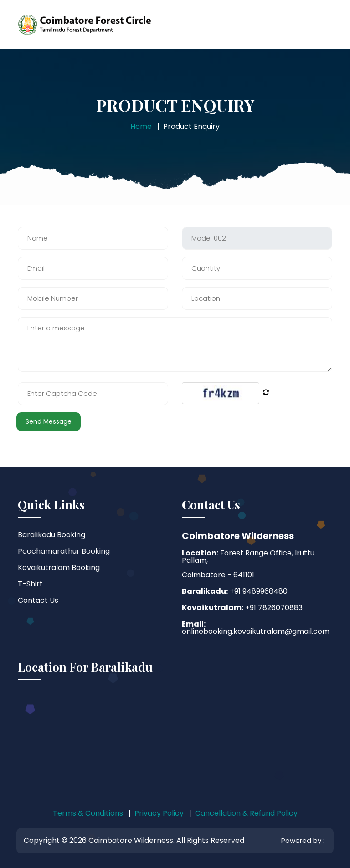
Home (141, 126)
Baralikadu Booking (51, 535)
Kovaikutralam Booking (59, 568)
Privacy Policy (159, 813)
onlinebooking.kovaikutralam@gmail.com (256, 631)
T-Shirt (30, 584)
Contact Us (38, 600)
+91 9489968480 (258, 591)
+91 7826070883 (273, 608)
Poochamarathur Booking (64, 551)
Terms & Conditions (88, 813)
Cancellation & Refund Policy (246, 813)
